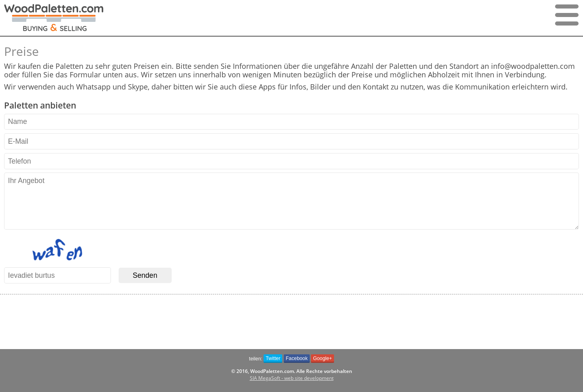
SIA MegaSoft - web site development (292, 378)
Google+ (322, 358)
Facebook (297, 358)
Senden (145, 275)
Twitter (273, 358)
